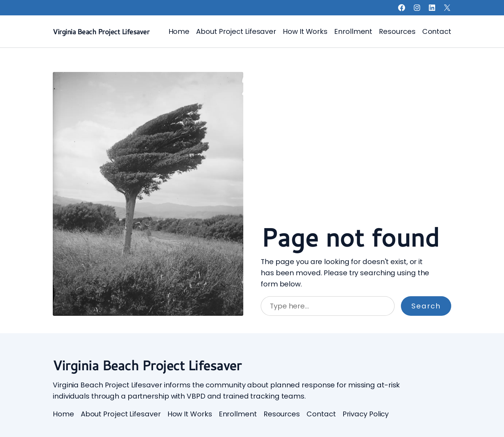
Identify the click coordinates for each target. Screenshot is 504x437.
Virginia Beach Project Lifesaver (101, 31)
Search (426, 306)
